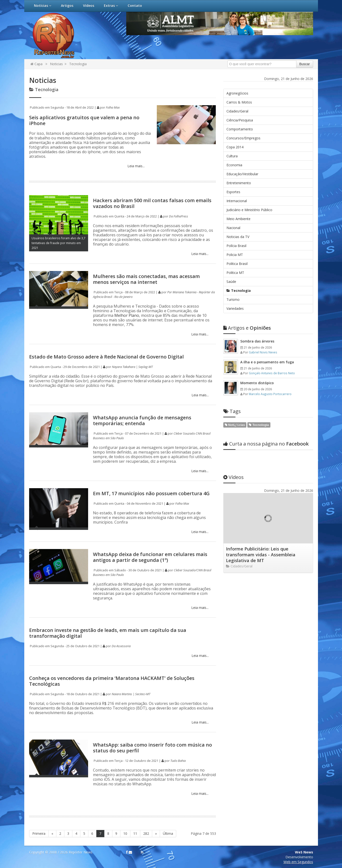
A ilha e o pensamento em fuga (267, 362)
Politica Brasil (237, 264)
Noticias (56, 64)
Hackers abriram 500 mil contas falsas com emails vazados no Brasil (152, 203)
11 (135, 833)
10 (125, 833)
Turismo (233, 299)
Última (168, 833)
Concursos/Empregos (243, 138)
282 (146, 833)
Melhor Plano (126, 315)
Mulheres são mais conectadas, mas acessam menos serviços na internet (146, 279)
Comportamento (240, 129)
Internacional (237, 201)
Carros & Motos (239, 102)
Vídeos (89, 5)
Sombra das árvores (257, 341)
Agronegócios (237, 93)
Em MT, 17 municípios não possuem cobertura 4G (151, 493)
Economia (234, 165)
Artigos (67, 5)
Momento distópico (257, 383)
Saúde (231, 282)
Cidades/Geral (237, 111)
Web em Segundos (298, 862)
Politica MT (235, 273)
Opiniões (247, 328)
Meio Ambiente (238, 219)
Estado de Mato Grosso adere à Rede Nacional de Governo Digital (106, 357)
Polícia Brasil (236, 246)
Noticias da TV (238, 237)
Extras (111, 5)
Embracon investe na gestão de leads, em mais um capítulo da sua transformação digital (108, 633)
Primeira (39, 833)
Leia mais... (136, 166)
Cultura (232, 156)
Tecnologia (78, 64)
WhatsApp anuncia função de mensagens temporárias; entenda (142, 420)
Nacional (233, 228)
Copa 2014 (235, 147)
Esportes (233, 192)
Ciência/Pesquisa (240, 120)
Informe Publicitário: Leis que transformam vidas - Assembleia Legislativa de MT (261, 555)
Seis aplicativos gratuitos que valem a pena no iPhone (84, 120)
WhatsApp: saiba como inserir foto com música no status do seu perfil (152, 748)
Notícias (43, 5)
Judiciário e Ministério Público (249, 210)
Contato (135, 5)
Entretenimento (239, 183)
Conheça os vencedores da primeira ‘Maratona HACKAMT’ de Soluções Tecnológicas (112, 681)
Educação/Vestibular (242, 174)
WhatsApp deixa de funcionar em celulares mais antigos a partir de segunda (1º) (150, 557)
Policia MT (235, 255)
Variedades (235, 308)
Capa (36, 64)
